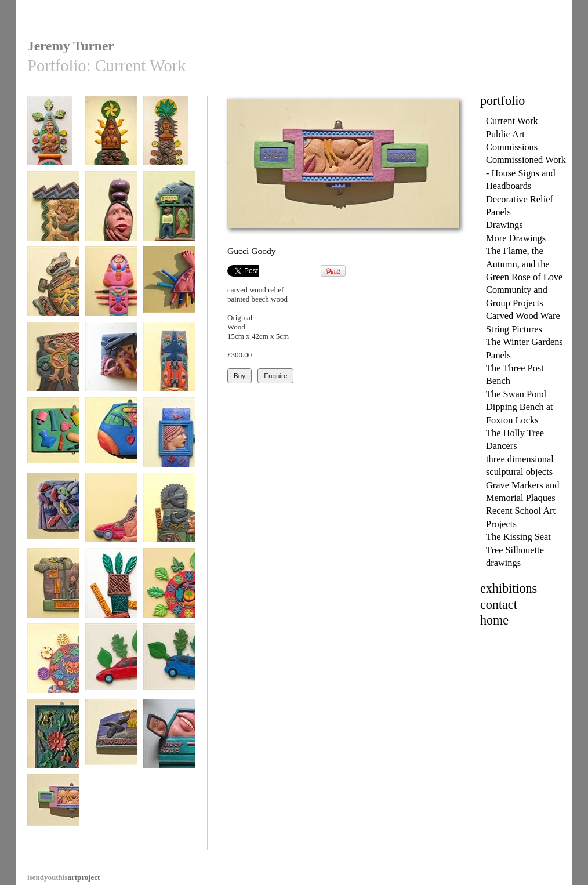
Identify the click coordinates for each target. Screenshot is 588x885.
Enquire (275, 376)
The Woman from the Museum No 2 (111, 140)
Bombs (111, 362)
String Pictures (514, 329)
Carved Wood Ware (523, 316)
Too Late (169, 513)
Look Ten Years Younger (53, 442)
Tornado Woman (111, 513)
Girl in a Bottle (111, 211)
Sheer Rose (169, 739)
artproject (63, 877)
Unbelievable (53, 588)
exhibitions (509, 588)
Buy (239, 376)
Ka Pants (111, 438)
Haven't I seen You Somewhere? (111, 592)
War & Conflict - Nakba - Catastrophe (53, 295)
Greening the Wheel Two (169, 592)
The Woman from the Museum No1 (169, 140)
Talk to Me (169, 211)
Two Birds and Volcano (111, 743)
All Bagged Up (111, 287)
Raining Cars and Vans (53, 517)
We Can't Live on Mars (53, 668)
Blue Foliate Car (169, 664)
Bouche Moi (169, 287)
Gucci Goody (53, 815)
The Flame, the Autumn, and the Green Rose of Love (524, 264)
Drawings (504, 225)
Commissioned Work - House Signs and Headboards (526, 173)
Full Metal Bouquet (169, 366)
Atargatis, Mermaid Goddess (53, 215)
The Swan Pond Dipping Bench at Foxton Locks (520, 407)
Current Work (512, 121)
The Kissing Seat (518, 537)
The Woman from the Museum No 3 (53, 140)
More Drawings (516, 238)
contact (499, 605)
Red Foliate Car (111, 664)
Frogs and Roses (53, 739)
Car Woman (53, 362)
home (494, 620)
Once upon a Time (169, 438)
